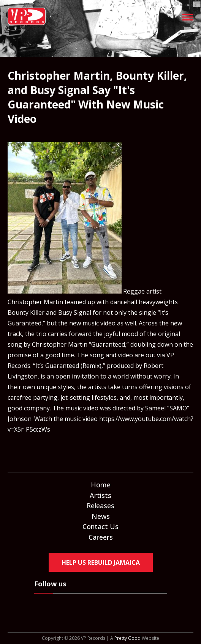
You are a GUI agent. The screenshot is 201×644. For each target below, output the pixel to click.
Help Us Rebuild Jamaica (101, 562)
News (101, 516)
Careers (101, 537)
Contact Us (100, 526)
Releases (100, 506)
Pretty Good (127, 638)
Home (101, 485)
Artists (100, 495)
